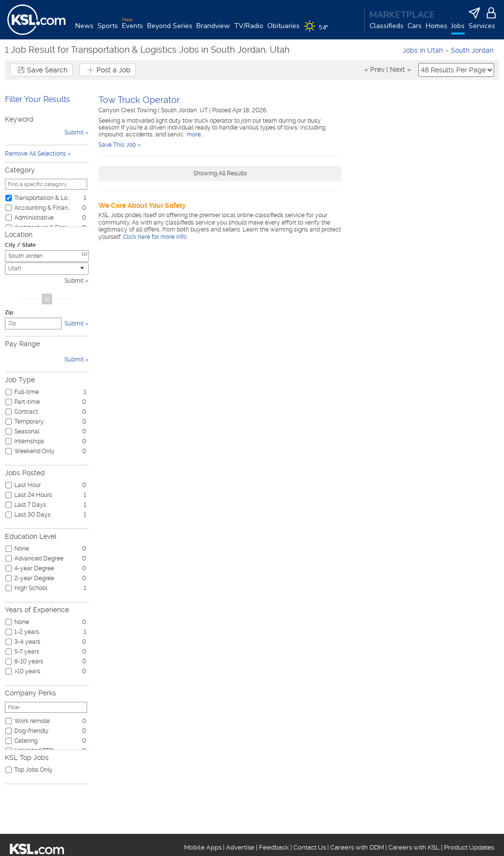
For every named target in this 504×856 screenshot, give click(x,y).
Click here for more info (155, 237)
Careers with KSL (414, 847)
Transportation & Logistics (43, 198)
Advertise (240, 847)
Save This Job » (120, 145)
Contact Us (310, 847)
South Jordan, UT (185, 110)
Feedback (274, 847)
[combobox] (47, 269)
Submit (74, 281)
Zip (9, 313)
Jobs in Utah (423, 50)
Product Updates (469, 847)
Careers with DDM (357, 847)
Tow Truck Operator (139, 100)
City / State (20, 245)
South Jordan (472, 50)
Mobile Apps (203, 847)
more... (194, 134)
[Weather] (318, 31)
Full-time (27, 392)
